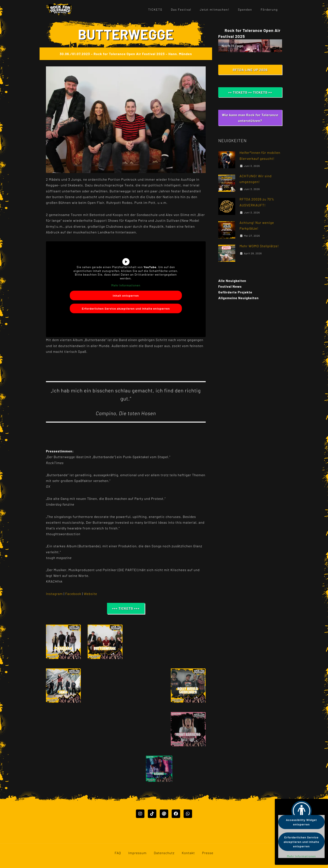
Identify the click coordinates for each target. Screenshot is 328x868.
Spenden (245, 9)
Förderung (269, 9)
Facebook (74, 594)
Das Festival (181, 9)
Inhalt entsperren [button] (126, 295)
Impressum (137, 858)
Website (91, 594)
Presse (208, 858)
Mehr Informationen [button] (126, 285)
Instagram (54, 594)
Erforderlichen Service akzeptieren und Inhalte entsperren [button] (126, 308)
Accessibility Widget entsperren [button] (301, 822)
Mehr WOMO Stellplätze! (259, 246)
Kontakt (188, 858)
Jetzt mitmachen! (215, 9)
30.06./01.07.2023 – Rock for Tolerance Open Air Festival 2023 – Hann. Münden (126, 54)
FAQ (118, 858)
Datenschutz (164, 858)
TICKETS (155, 9)
